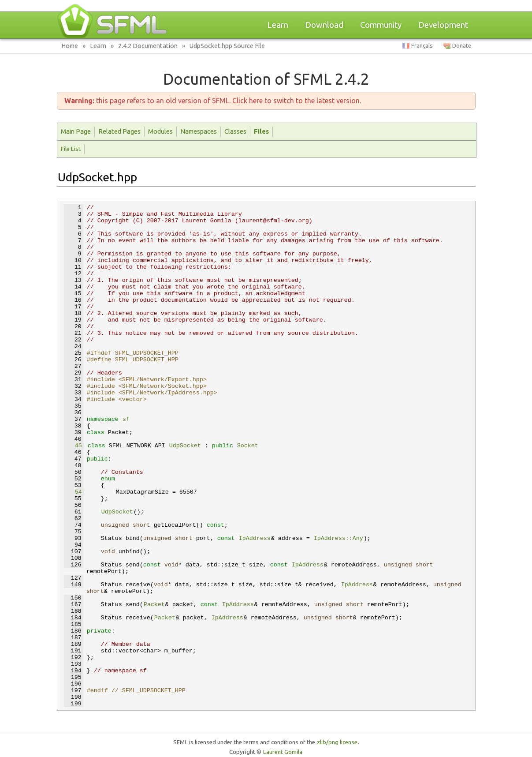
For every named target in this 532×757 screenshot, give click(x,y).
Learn (278, 25)
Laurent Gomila (283, 752)
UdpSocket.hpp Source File (227, 46)
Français (422, 46)
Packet (154, 605)
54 (73, 492)
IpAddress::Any (339, 538)
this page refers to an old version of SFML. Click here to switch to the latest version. (213, 101)
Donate (462, 46)
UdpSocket (185, 446)
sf (126, 419)
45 (73, 446)
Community (381, 25)
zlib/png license (337, 742)
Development (443, 25)
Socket (248, 446)
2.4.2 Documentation (148, 46)
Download (324, 25)
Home (70, 46)
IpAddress (255, 538)
